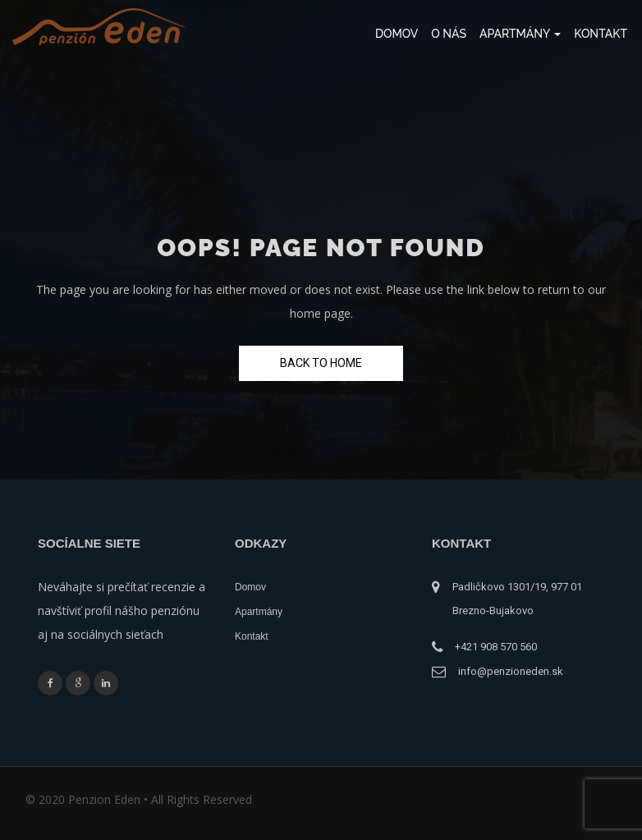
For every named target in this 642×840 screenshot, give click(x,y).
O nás (449, 34)
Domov (397, 34)
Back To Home (321, 363)
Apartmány (520, 34)
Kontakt (601, 34)
